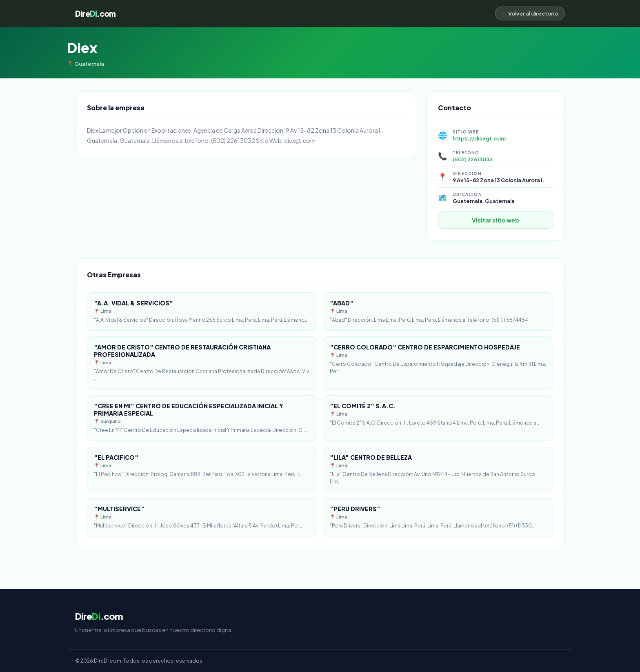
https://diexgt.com (479, 138)
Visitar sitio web (496, 220)
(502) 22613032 (473, 159)
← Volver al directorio (530, 13)
